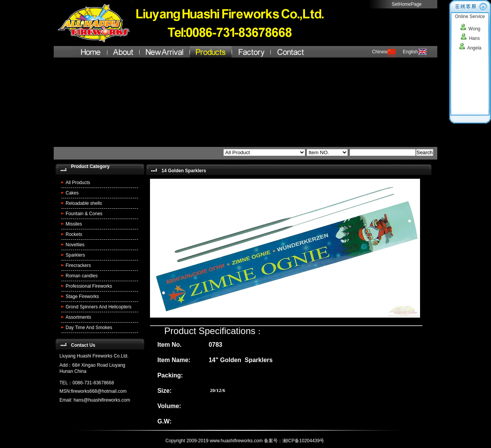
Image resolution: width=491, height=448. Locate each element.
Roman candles (82, 276)
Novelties (75, 245)
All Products (78, 183)
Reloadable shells (84, 203)
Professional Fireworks (89, 286)
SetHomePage (407, 4)
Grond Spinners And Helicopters (98, 307)
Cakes (72, 193)
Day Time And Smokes (89, 328)
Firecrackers (78, 265)
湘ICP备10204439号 (304, 441)
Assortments (78, 317)
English (410, 52)
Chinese (381, 52)
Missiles (74, 224)
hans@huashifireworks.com (102, 400)
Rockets (74, 234)
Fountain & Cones (84, 214)
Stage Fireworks (82, 296)
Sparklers (75, 255)
